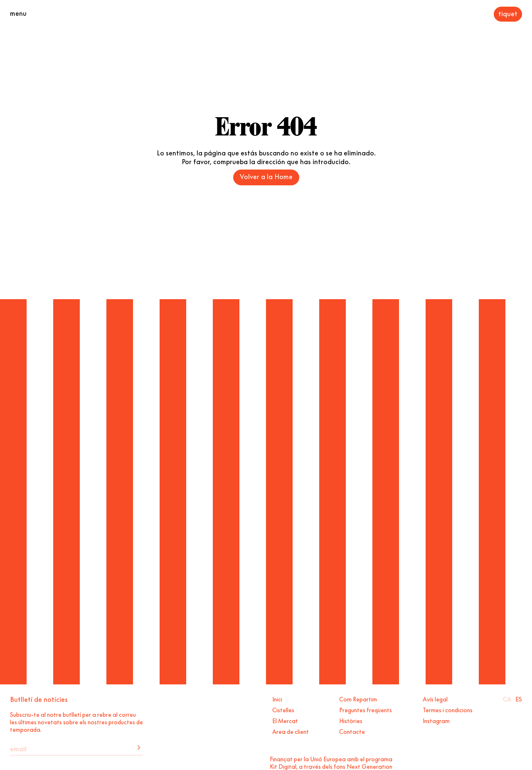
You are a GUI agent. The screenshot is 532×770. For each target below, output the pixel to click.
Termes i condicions (448, 709)
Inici (277, 699)
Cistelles (283, 709)
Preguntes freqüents (366, 709)
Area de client (291, 731)
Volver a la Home (266, 176)
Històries (351, 720)
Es (519, 699)
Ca (507, 699)
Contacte (352, 731)
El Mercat (285, 720)
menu (18, 12)
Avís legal (435, 699)
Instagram (436, 720)
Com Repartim (358, 699)
